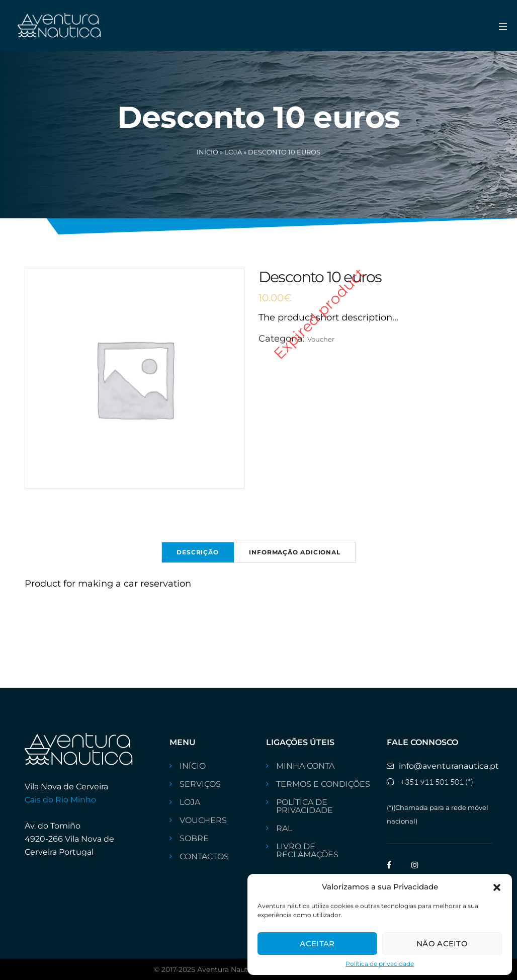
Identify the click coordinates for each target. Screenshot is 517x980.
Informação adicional (295, 552)
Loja (233, 152)
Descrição (198, 552)
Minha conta (305, 766)
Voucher (321, 339)
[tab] (198, 552)
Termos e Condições (323, 784)
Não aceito (442, 944)
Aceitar (317, 944)
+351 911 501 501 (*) (437, 782)
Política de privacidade (380, 964)
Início (207, 152)
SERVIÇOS (200, 784)
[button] (497, 886)
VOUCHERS (203, 821)
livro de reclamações (307, 851)
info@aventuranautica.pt (449, 766)
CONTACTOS (204, 857)
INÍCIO (193, 766)
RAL (284, 829)
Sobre (194, 839)
